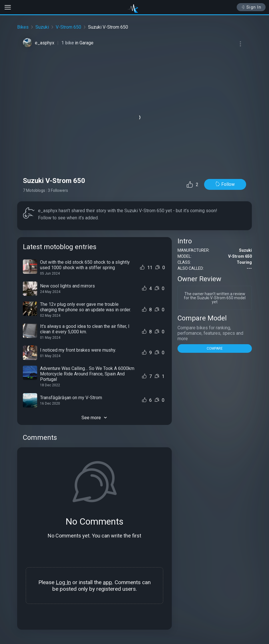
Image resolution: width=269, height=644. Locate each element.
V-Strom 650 (68, 27)
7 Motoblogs (34, 190)
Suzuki (42, 27)
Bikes (23, 27)
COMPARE (215, 348)
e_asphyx (45, 43)
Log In (63, 582)
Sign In (251, 7)
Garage (86, 43)
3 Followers (58, 190)
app (107, 582)
